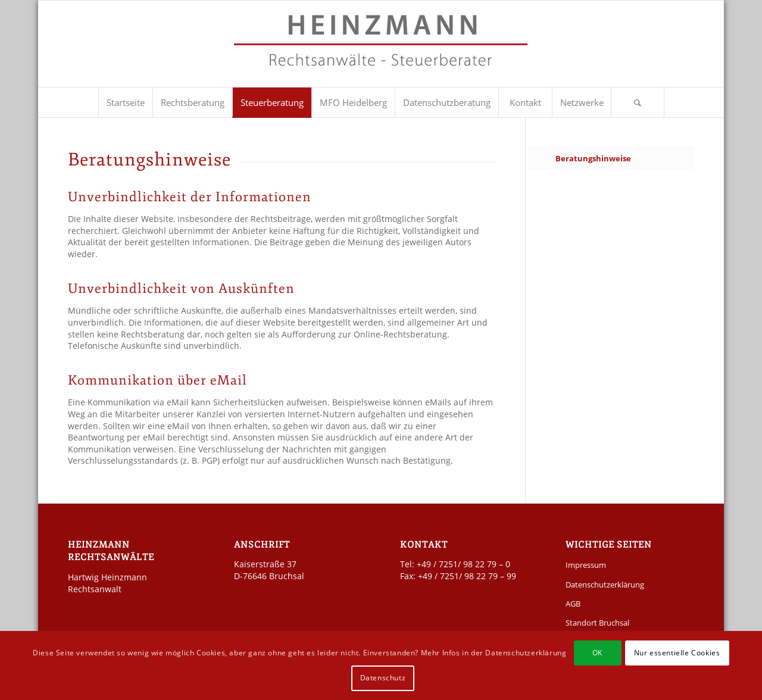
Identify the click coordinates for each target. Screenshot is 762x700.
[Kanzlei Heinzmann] (381, 50)
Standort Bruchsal (597, 623)
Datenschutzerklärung (605, 585)
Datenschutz (383, 678)
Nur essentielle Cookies (677, 653)
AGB (573, 604)
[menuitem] (125, 102)
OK (597, 653)
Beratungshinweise (593, 158)
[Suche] (638, 102)
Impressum (586, 565)
